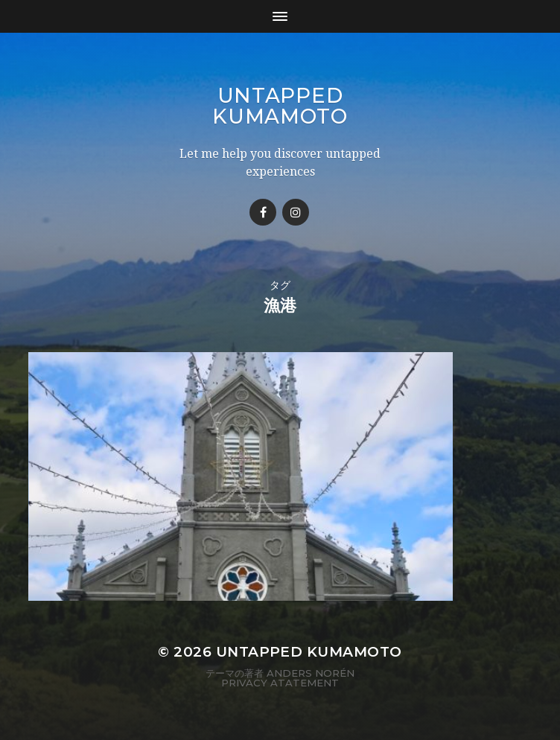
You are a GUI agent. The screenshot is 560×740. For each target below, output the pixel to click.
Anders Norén (311, 680)
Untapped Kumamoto (280, 106)
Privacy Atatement (280, 689)
